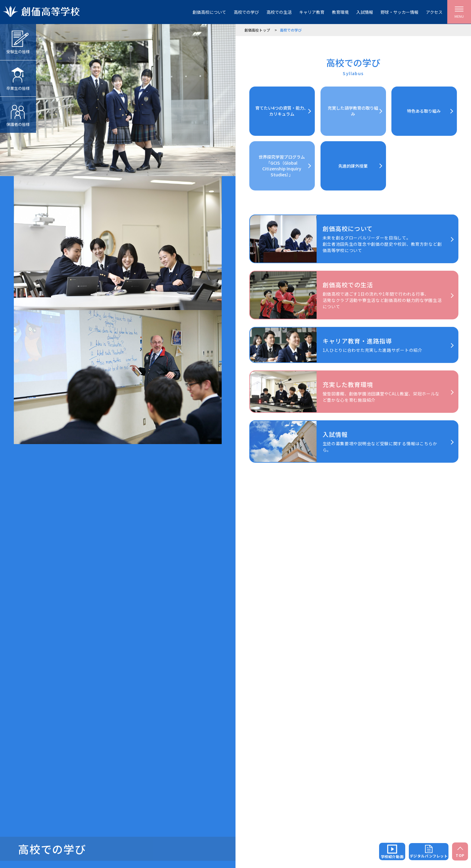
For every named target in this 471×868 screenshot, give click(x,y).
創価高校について (209, 12)
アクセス (434, 12)
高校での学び (246, 12)
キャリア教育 (312, 12)
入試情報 (365, 12)
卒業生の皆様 (18, 76)
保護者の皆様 (18, 112)
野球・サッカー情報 (400, 12)
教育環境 (340, 12)
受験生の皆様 (18, 39)
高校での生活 (279, 12)
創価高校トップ (257, 30)
